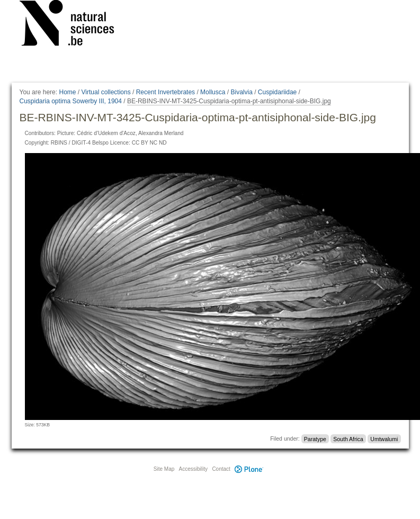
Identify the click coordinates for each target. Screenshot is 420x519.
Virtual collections (106, 92)
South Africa (348, 439)
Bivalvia (241, 92)
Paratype (315, 439)
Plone (249, 469)
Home (67, 92)
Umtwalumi (384, 439)
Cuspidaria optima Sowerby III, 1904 (71, 101)
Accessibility (193, 469)
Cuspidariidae (277, 92)
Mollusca (213, 92)
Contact (221, 469)
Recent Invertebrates (166, 92)
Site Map (164, 469)
